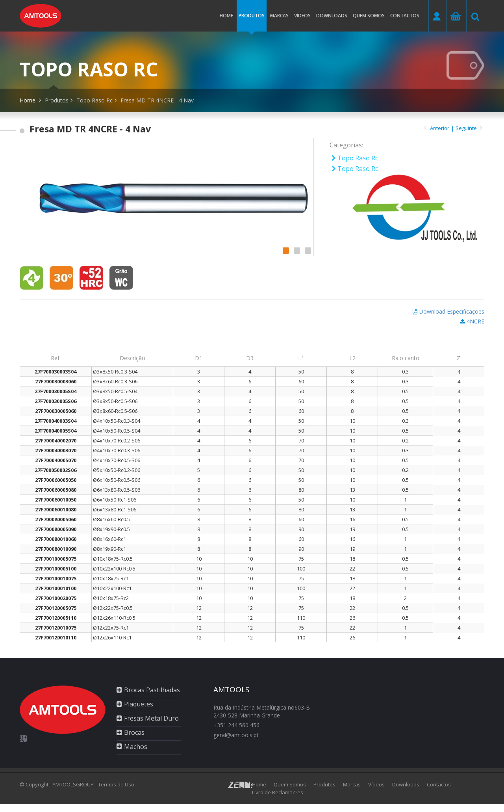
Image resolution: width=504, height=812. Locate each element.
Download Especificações (452, 311)
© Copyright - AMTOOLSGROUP (57, 784)
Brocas (134, 732)
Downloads (332, 16)
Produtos (252, 22)
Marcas (279, 16)
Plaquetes (139, 704)
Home (226, 16)
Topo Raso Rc (94, 100)
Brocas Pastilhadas (152, 690)
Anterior (440, 128)
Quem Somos (290, 784)
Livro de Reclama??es (278, 792)
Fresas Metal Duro (151, 718)
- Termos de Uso (115, 784)
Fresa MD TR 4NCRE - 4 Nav (157, 100)
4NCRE (475, 321)
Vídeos (302, 16)
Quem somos (369, 16)
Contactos (405, 16)
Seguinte (469, 128)
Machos (136, 747)
